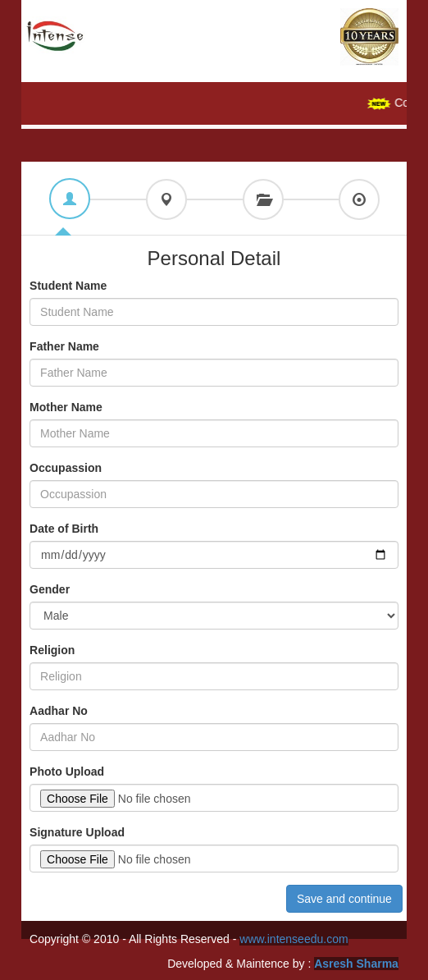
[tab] (70, 199)
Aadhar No (59, 711)
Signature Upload (77, 832)
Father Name (64, 346)
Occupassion (66, 468)
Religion (52, 650)
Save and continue (344, 899)
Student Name (68, 286)
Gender (50, 589)
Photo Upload (67, 772)
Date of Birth (64, 529)
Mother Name (66, 407)
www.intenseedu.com (294, 939)
